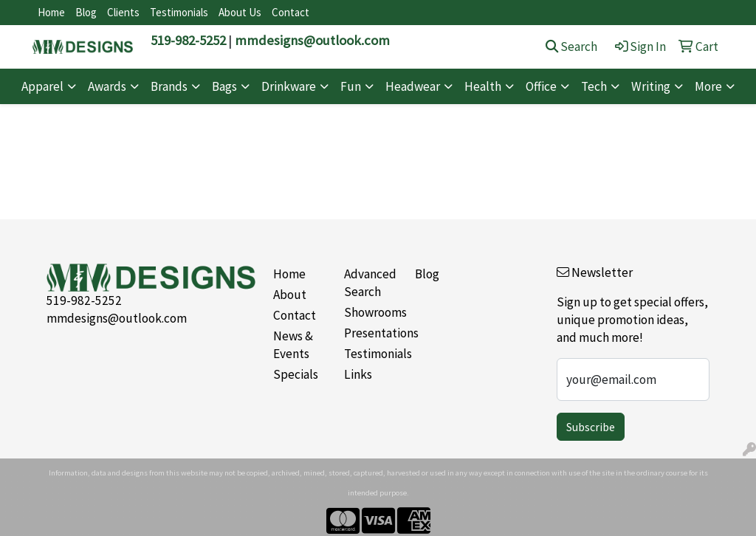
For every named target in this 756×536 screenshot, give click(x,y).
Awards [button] (107, 86)
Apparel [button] (42, 86)
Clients (123, 12)
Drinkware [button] (289, 86)
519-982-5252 (188, 40)
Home (51, 12)
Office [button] (541, 86)
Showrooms (371, 312)
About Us (240, 12)
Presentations (371, 333)
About (290, 295)
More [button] (708, 86)
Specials (296, 374)
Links (358, 374)
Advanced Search (370, 283)
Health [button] (483, 86)
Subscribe (591, 427)
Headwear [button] (413, 86)
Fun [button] (351, 86)
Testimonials (179, 12)
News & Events (293, 345)
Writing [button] (651, 86)
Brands (169, 86)
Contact (291, 12)
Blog (86, 12)
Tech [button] (594, 86)
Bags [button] (224, 86)
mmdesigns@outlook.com (312, 40)
